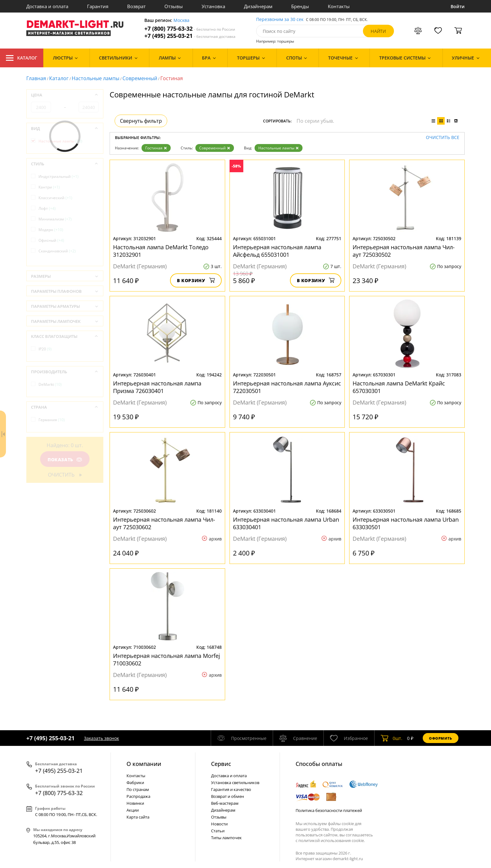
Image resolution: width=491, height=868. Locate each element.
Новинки (135, 803)
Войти (458, 6)
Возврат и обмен (227, 796)
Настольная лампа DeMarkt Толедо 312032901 (161, 251)
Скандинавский (57, 251)
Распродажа (138, 796)
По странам (138, 789)
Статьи (218, 831)
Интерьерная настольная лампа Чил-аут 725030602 (164, 523)
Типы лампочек (226, 838)
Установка (213, 6)
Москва (181, 21)
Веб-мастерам (225, 803)
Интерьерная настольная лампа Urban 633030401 (286, 523)
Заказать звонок (101, 738)
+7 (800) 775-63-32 (190, 29)
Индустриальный (59, 176)
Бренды (300, 6)
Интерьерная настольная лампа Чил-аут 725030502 (404, 251)
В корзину (196, 280)
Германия (52, 420)
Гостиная (156, 148)
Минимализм (55, 219)
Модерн (51, 230)
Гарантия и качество (231, 789)
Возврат (136, 6)
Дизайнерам (258, 6)
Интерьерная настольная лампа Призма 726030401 (157, 387)
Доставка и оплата (47, 6)
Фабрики (135, 783)
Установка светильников (235, 783)
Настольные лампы (96, 78)
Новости (219, 824)
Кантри (49, 187)
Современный (140, 78)
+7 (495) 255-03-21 (190, 36)
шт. (392, 738)
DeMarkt (50, 384)
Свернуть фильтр (141, 121)
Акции (133, 810)
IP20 (45, 349)
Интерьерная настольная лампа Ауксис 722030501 (287, 387)
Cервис (221, 764)
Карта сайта (138, 817)
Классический (55, 198)
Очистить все (443, 138)
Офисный (51, 240)
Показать (65, 460)
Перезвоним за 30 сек (280, 20)
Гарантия (98, 6)
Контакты (339, 6)
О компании (144, 764)
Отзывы (174, 6)
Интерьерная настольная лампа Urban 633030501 (406, 523)
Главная (36, 78)
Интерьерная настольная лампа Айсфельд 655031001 (277, 251)
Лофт (47, 208)
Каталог (22, 58)
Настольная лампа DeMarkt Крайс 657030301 (399, 387)
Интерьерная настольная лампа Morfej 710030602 (167, 659)
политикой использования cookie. (332, 840)
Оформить (441, 738)
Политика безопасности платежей (329, 810)
